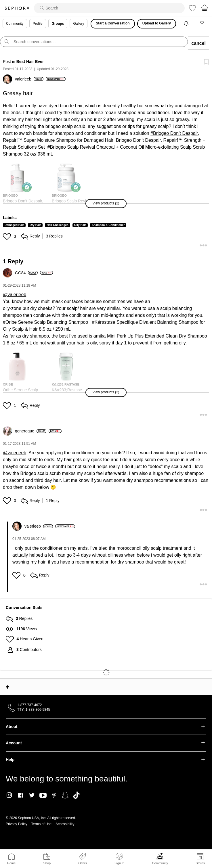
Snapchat (65, 795)
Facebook (21, 795)
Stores (200, 863)
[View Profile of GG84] (26, 273)
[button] (106, 203)
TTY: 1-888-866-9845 (34, 710)
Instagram (9, 795)
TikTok (76, 795)
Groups (58, 24)
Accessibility (65, 824)
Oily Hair (80, 225)
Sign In (119, 859)
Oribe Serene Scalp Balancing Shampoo (47, 322)
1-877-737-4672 (29, 705)
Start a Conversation (113, 23)
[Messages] (203, 24)
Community (160, 863)
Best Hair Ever (30, 62)
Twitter (32, 795)
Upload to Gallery (157, 23)
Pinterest (54, 795)
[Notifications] (187, 24)
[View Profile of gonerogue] (31, 431)
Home (11, 863)
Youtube (43, 796)
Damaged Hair (14, 225)
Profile (38, 24)
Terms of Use (42, 824)
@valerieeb (15, 295)
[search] (109, 8)
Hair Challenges (58, 225)
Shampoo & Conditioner (108, 225)
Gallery (79, 24)
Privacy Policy (17, 824)
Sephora (17, 8)
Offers (83, 863)
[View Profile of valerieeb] (29, 79)
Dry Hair (35, 225)
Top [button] (8, 687)
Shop (47, 863)
